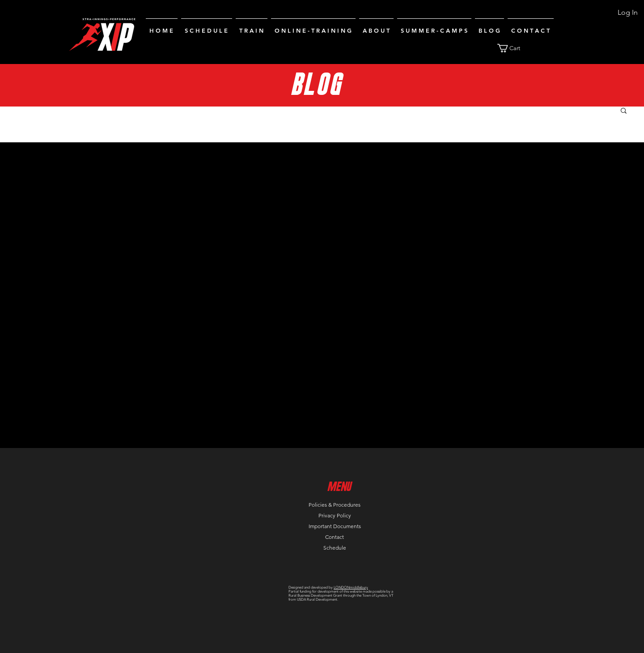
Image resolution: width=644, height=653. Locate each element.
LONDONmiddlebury (351, 587)
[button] (514, 48)
